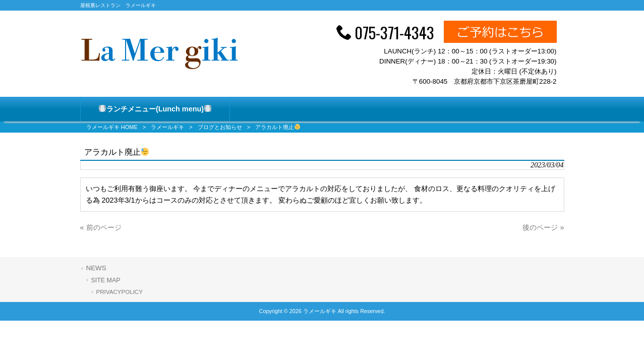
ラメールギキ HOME (112, 127)
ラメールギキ (167, 127)
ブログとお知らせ (220, 127)
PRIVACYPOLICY (120, 292)
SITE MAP (106, 280)
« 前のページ (101, 227)
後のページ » (543, 227)
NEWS (96, 268)
